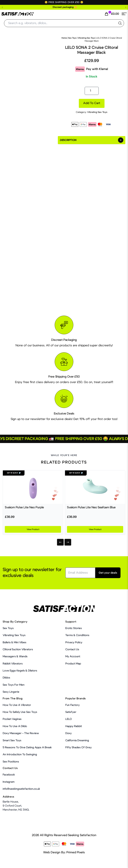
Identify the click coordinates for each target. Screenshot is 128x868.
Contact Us (72, 649)
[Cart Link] (112, 14)
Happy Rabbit (74, 726)
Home (64, 38)
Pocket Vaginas (12, 719)
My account (73, 656)
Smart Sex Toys (12, 740)
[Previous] (60, 542)
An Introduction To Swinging (20, 754)
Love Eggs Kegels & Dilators (20, 671)
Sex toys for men (14, 685)
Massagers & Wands (15, 656)
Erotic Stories (74, 628)
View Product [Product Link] (33, 529)
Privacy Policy (74, 642)
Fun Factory (72, 705)
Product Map (73, 664)
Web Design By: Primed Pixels (64, 852)
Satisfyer (71, 712)
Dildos (6, 678)
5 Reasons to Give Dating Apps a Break (27, 747)
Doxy (68, 733)
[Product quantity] (92, 91)
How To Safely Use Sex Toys (20, 712)
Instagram (9, 782)
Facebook (9, 775)
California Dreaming (77, 740)
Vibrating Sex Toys (86, 38)
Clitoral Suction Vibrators (18, 649)
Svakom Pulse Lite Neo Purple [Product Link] (24, 507)
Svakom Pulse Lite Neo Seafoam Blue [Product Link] (91, 507)
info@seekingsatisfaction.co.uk (21, 789)
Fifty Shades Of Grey (78, 747)
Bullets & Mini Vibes (14, 642)
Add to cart (92, 103)
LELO (69, 719)
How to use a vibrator (17, 705)
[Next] (68, 542)
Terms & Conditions (77, 635)
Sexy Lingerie (11, 692)
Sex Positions (11, 762)
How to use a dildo (15, 726)
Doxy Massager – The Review (21, 733)
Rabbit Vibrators (13, 664)
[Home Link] (17, 14)
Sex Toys (72, 38)
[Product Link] (33, 487)
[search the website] (120, 23)
